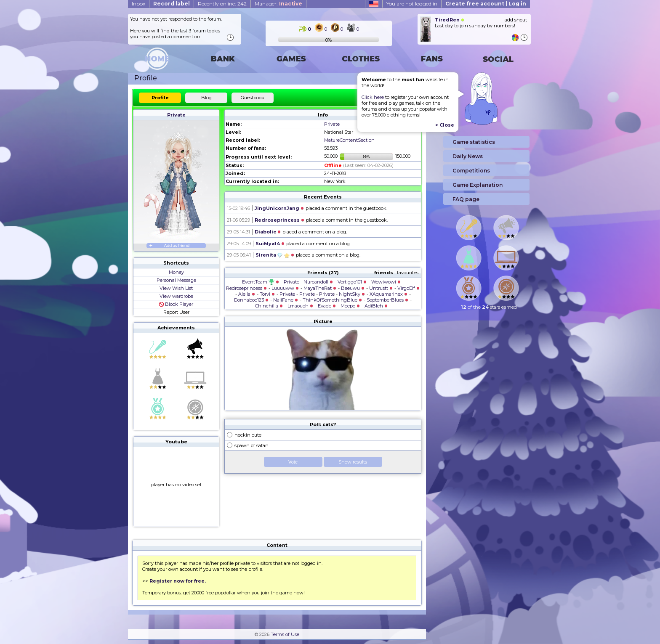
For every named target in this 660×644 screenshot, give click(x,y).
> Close (445, 125)
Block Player (176, 304)
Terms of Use (285, 634)
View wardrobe (176, 296)
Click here (373, 97)
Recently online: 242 (222, 4)
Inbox (138, 4)
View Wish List (176, 288)
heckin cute (248, 435)
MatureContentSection (349, 140)
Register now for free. (178, 581)
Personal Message (176, 280)
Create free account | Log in (486, 4)
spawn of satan (251, 445)
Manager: (278, 4)
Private (176, 115)
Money (176, 272)
